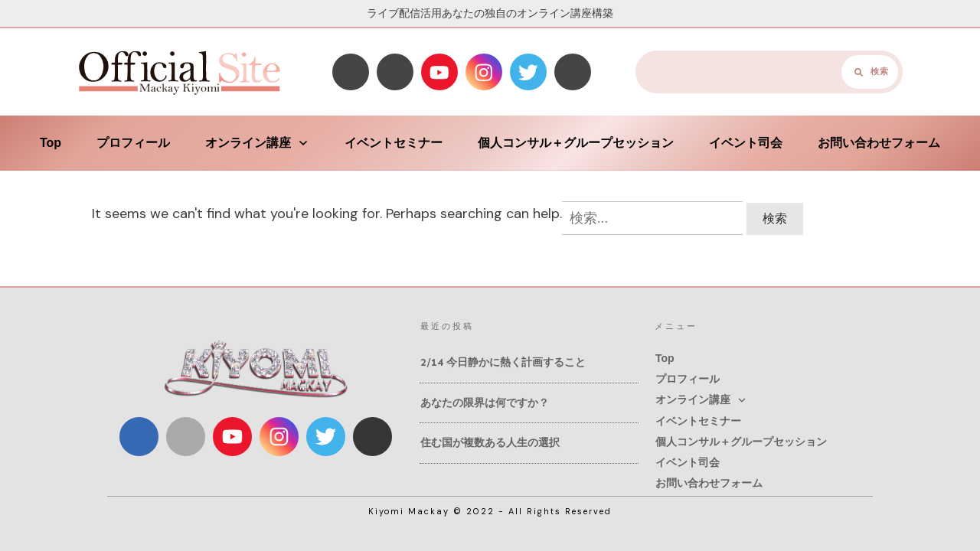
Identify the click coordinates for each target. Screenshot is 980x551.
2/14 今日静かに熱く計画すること (503, 362)
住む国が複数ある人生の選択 (490, 443)
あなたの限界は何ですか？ (485, 403)
